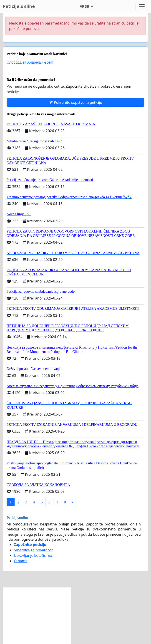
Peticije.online (19, 6)
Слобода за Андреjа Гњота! (30, 62)
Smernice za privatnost (33, 550)
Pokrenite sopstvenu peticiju (76, 102)
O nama (21, 561)
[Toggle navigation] (142, 6)
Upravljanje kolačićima (33, 555)
